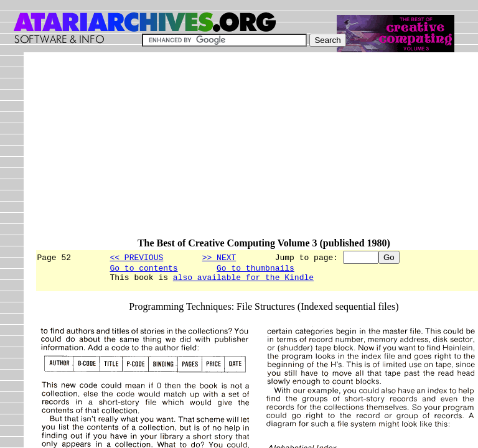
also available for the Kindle (243, 281)
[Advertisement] (256, 151)
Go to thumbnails (255, 269)
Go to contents (143, 269)
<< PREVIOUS (136, 257)
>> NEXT (219, 257)
